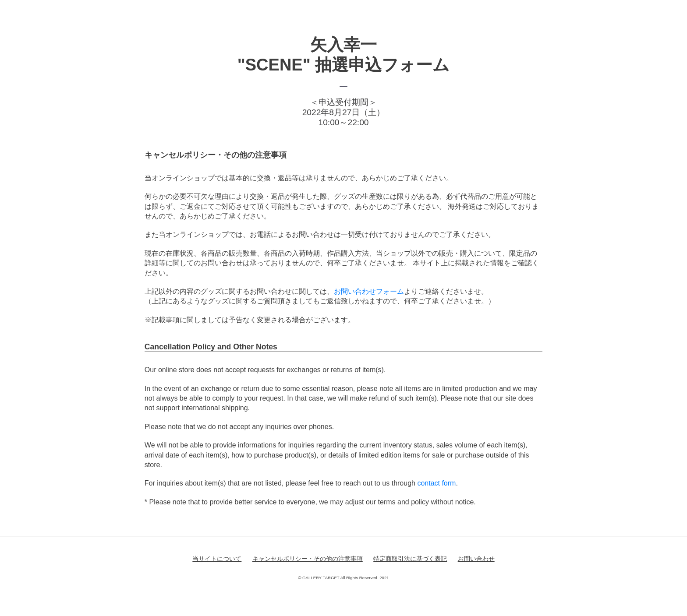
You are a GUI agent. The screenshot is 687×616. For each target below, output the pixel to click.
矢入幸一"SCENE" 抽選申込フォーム (344, 55)
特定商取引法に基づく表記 (410, 559)
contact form (436, 483)
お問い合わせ (476, 559)
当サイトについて (217, 559)
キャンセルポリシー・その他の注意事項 (308, 559)
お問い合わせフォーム (369, 291)
